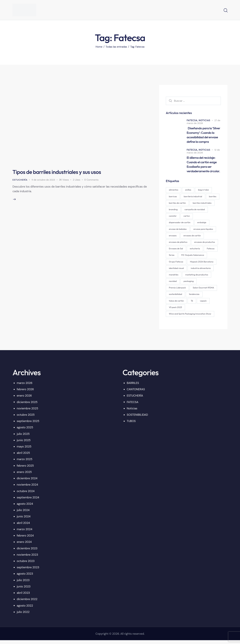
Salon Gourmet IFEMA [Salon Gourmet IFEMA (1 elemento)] (180, 297)
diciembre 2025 (27, 406)
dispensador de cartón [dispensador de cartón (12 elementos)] (193, 224)
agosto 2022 (25, 609)
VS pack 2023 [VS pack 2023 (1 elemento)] (189, 311)
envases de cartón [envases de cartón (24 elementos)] (178, 244)
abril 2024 (23, 527)
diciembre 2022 (27, 603)
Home (99, 47)
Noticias (205, 120)
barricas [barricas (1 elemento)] (173, 198)
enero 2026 (24, 399)
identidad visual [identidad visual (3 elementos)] (207, 271)
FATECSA (133, 406)
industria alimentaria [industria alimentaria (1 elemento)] (179, 277)
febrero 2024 (25, 539)
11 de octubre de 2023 (43, 180)
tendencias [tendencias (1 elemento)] (174, 304)
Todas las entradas (116, 47)
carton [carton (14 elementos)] (172, 224)
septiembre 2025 (28, 425)
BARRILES (133, 387)
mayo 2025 (24, 450)
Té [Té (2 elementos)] (210, 304)
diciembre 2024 (27, 482)
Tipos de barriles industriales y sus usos (59, 172)
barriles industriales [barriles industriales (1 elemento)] (178, 211)
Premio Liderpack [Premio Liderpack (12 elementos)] (195, 291)
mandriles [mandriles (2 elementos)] (201, 277)
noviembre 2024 (28, 488)
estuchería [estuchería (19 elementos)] (174, 257)
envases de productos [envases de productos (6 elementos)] (179, 251)
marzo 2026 (25, 387)
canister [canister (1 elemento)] (200, 217)
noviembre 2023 (28, 558)
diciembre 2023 (27, 552)
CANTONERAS (136, 393)
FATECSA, (193, 120)
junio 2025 (24, 444)
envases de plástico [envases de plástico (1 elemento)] (203, 244)
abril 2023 (23, 596)
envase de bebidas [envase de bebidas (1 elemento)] (194, 231)
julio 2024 (23, 514)
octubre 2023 (26, 565)
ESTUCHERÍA (20, 180)
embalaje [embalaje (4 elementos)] (173, 231)
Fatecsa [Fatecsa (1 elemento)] (190, 257)
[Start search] (225, 10)
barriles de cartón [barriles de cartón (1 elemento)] (192, 204)
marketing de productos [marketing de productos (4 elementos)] (180, 284)
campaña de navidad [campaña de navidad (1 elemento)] (179, 217)
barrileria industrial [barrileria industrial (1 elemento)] (193, 198)
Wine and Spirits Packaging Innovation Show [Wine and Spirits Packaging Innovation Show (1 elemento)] (190, 317)
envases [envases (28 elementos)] (199, 237)
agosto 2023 (25, 577)
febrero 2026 (25, 393)
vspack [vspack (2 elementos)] (172, 311)
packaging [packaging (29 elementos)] (174, 291)
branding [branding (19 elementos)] (199, 211)
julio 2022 (23, 616)
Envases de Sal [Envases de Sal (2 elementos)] (204, 251)
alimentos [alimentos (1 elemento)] (174, 191)
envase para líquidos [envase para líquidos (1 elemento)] (179, 237)
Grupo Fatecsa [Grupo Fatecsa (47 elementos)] (206, 264)
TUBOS (131, 425)
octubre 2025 (26, 418)
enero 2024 (24, 545)
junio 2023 (24, 590)
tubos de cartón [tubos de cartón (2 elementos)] (194, 304)
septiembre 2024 (28, 501)
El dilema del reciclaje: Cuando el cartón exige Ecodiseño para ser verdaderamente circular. (203, 165)
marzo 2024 (25, 533)
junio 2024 (24, 520)
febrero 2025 (25, 469)
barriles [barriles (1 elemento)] (173, 204)
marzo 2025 (25, 463)
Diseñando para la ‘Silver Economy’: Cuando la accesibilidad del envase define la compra (203, 135)
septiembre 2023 (28, 571)
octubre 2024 (26, 495)
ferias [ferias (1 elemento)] (204, 257)
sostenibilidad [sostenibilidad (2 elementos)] (204, 297)
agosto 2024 (25, 507)
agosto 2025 (25, 431)
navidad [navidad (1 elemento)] (203, 284)
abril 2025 (23, 456)
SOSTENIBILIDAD (137, 418)
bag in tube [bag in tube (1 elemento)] (204, 191)
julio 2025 (23, 437)
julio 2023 (23, 584)
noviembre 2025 (28, 412)
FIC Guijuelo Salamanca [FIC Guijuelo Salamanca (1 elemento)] (180, 264)
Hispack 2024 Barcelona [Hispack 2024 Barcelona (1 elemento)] (181, 271)
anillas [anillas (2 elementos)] (189, 191)
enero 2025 (24, 476)
